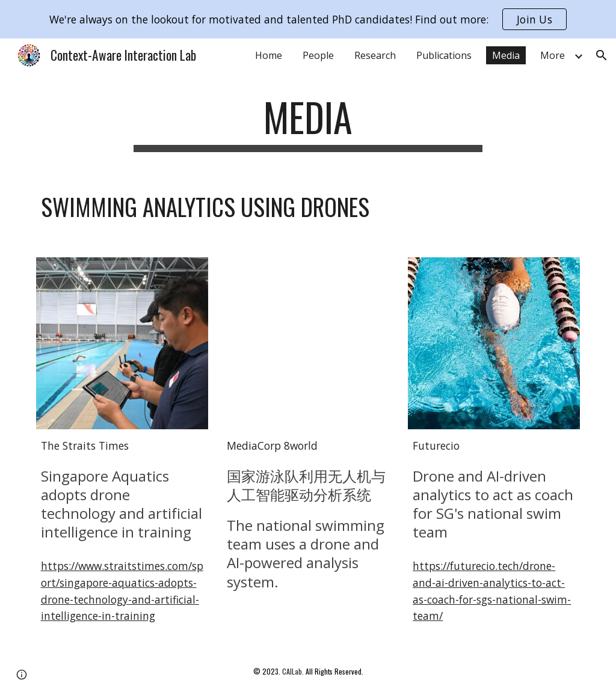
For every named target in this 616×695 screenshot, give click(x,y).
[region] (308, 19)
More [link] (553, 55)
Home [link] (269, 55)
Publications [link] (444, 55)
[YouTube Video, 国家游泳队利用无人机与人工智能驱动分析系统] (308, 343)
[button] (602, 55)
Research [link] (375, 55)
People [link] (318, 55)
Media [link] (506, 55)
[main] (308, 123)
